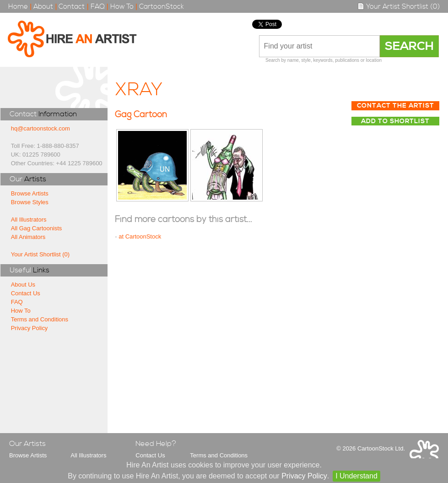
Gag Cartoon (141, 115)
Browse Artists (30, 193)
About (43, 7)
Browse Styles (30, 202)
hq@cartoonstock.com (40, 128)
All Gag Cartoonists (37, 228)
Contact (72, 7)
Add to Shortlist (395, 121)
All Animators (28, 237)
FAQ (98, 7)
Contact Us (26, 293)
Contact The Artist (396, 106)
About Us (23, 285)
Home (18, 7)
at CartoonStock (140, 236)
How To (122, 7)
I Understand (356, 476)
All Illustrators (29, 220)
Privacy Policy (30, 328)
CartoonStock (162, 7)
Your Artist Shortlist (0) (399, 7)
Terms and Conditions (40, 319)
